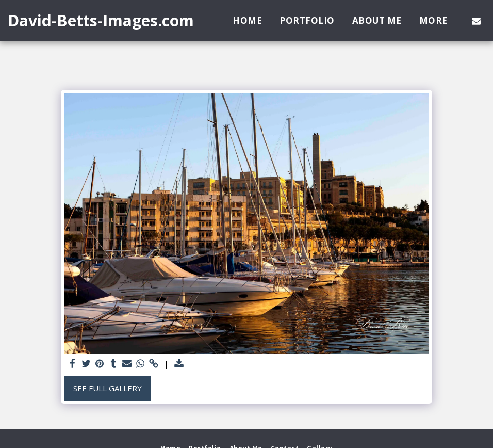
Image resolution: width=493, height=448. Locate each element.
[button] (476, 21)
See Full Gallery (108, 388)
